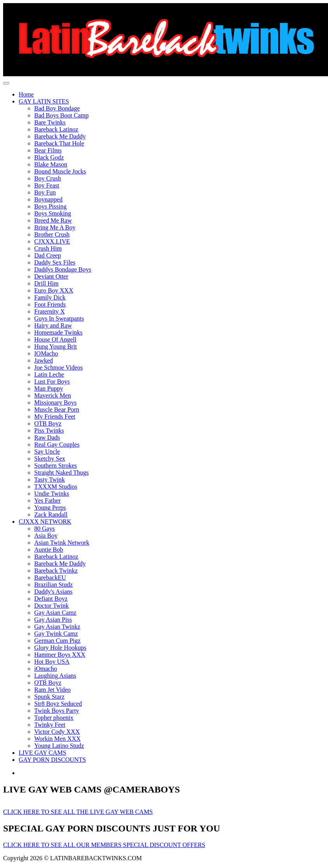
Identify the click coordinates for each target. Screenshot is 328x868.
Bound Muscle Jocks (60, 171)
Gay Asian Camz (55, 613)
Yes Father (47, 501)
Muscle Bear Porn (57, 409)
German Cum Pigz (57, 641)
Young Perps (50, 508)
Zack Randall (51, 515)
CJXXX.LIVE (52, 241)
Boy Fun (45, 192)
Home (26, 94)
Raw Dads (47, 438)
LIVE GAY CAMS (42, 753)
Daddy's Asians (53, 592)
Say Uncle (47, 452)
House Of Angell (55, 339)
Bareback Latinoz (56, 129)
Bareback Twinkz (56, 571)
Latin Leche (49, 374)
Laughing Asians (55, 676)
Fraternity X (50, 311)
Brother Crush (52, 234)
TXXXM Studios (56, 487)
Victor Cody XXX (57, 732)
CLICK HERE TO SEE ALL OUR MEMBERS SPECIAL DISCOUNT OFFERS (104, 845)
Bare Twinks (50, 122)
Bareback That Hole (59, 143)
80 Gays (44, 529)
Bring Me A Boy (55, 227)
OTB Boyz (48, 423)
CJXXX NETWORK (45, 522)
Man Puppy (49, 388)
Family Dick (50, 297)
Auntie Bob (49, 550)
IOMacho (46, 353)
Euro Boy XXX (54, 290)
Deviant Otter (51, 276)
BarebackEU (50, 578)
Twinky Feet (50, 725)
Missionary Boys (55, 402)
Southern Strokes (56, 466)
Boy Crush (48, 178)
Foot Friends (50, 304)
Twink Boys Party (57, 711)
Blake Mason (51, 164)
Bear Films (48, 150)
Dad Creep (48, 255)
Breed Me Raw (53, 220)
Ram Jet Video (52, 690)
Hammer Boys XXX (60, 655)
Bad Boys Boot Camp (61, 115)
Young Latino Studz (59, 746)
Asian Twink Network (62, 543)
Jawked (44, 360)
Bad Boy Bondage (57, 108)
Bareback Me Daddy (60, 136)
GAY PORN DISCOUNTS (52, 760)
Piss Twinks (49, 430)
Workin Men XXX (58, 739)
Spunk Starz (49, 697)
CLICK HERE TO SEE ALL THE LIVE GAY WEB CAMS (78, 812)
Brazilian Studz (53, 585)
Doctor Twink (51, 606)
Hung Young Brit (56, 346)
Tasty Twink (50, 480)
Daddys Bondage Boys (63, 269)
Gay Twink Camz (56, 634)
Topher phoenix (54, 718)
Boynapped (48, 199)
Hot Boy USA (52, 662)
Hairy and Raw (53, 325)
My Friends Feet (55, 416)
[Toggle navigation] (6, 83)
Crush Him (48, 248)
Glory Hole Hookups (60, 648)
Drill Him (46, 283)
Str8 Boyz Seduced (58, 704)
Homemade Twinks (58, 332)
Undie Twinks (52, 494)
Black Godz (49, 157)
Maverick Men (53, 395)
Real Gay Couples (57, 445)
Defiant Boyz (51, 599)
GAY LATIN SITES (44, 101)
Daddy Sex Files (55, 262)
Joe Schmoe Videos (58, 367)
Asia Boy (46, 536)
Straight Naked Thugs (61, 473)
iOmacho (46, 669)
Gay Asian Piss (53, 620)
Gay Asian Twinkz (57, 627)
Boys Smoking (53, 213)
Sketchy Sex (50, 459)
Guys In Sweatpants (59, 318)
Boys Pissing (50, 206)
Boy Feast (47, 185)
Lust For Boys (52, 381)
